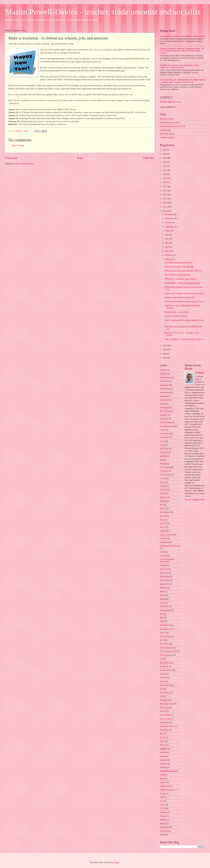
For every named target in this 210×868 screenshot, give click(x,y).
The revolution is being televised (177, 275)
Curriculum (164, 437)
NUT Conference (166, 648)
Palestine (163, 678)
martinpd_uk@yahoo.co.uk (170, 102)
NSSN (162, 633)
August (168, 231)
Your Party (164, 831)
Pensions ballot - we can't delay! (177, 312)
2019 (165, 178)
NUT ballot (164, 644)
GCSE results (165, 475)
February (169, 255)
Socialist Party (165, 130)
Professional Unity (167, 726)
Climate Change (166, 423)
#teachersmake (166, 378)
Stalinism (163, 767)
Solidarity (164, 764)
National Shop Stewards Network (173, 126)
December (169, 214)
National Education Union (170, 123)
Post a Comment (18, 146)
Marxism (163, 588)
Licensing (164, 556)
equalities (164, 456)
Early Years (164, 449)
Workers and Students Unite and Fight (179, 267)
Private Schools (166, 719)
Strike (162, 779)
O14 (162, 659)
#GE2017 (164, 370)
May (167, 243)
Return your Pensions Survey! (176, 316)
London (163, 565)
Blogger (117, 862)
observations (165, 663)
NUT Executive (166, 655)
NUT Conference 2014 (169, 651)
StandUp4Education (168, 771)
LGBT (162, 552)
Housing (163, 501)
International (165, 512)
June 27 (163, 523)
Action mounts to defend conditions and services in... (185, 302)
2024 (165, 158)
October (168, 223)
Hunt (162, 505)
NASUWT (164, 607)
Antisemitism (165, 393)
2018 (165, 182)
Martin (201, 373)
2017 (165, 187)
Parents (163, 681)
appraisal (163, 396)
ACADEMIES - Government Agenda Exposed (182, 283)
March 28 (164, 573)
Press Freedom (166, 715)
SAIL (162, 741)
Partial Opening (166, 685)
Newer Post (11, 158)
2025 (165, 154)
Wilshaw (163, 820)
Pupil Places (165, 730)
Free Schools (165, 467)
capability (164, 415)
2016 (165, 191)
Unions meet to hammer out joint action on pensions (184, 294)
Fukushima (164, 471)
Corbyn (163, 430)
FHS (162, 460)
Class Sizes (164, 419)
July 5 (162, 520)
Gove (162, 479)
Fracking (163, 464)
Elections (163, 452)
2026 (165, 150)
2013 (165, 203)
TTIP (162, 797)
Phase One (164, 708)
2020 (165, 174)
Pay (161, 689)
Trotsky (163, 794)
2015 (165, 195)
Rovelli (163, 738)
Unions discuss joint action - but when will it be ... (184, 271)
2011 (165, 211)
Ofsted (162, 674)
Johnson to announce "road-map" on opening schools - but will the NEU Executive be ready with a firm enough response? (182, 51)
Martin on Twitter (167, 119)
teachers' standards (167, 790)
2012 (165, 207)
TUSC (162, 809)
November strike (166, 629)
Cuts (162, 441)
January (168, 259)
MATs (162, 592)
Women (163, 824)
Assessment (164, 400)
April (167, 247)
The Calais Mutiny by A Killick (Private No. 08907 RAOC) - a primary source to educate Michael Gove (183, 81)
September (169, 227)
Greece (163, 482)
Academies (164, 385)
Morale (163, 595)
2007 (165, 358)
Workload (164, 827)
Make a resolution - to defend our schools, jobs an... (184, 339)
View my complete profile (194, 500)
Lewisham (164, 542)
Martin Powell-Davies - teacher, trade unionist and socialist (103, 12)
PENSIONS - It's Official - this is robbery (180, 279)
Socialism (164, 760)
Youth (162, 835)
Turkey (163, 805)
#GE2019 (164, 374)
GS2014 (163, 490)
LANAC (163, 538)
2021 (165, 170)
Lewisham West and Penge (170, 546)
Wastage (163, 816)
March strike (165, 577)
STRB (162, 775)
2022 (165, 166)
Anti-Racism (165, 389)
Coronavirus (165, 434)
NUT (162, 640)
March (168, 251)
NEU (162, 618)
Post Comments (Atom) (24, 164)
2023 (165, 162)
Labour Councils (166, 535)
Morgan (163, 599)
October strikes (166, 670)
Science (163, 745)
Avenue (163, 404)
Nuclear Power (166, 636)
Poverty (163, 711)
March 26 (164, 569)
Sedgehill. (164, 749)
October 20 (164, 666)
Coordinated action (167, 426)
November (169, 218)
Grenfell (163, 486)
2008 (165, 354)
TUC (162, 801)
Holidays (163, 497)
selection (163, 752)
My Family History (167, 134)
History (163, 493)
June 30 (163, 527)
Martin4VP (164, 584)
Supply (163, 782)
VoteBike (163, 812)
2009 (165, 350)
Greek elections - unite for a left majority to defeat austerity (182, 36)
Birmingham (165, 408)
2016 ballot (164, 381)
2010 (165, 346)
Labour (163, 531)
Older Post (149, 158)
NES (162, 614)
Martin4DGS (165, 580)
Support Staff (165, 786)
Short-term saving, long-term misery (178, 263)
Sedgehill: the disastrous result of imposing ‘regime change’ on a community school (179, 66)
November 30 (165, 625)
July (167, 235)
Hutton (163, 508)
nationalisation (165, 610)
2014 (165, 199)
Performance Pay (166, 704)
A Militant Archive (167, 138)
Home (80, 158)
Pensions (163, 700)
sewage (163, 756)
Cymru (163, 445)
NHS (162, 622)
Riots (162, 734)
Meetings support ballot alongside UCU (180, 298)
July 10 (163, 516)
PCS (162, 696)
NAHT (163, 603)
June (167, 239)
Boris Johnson (165, 411)
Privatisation (165, 723)
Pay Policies (165, 693)
